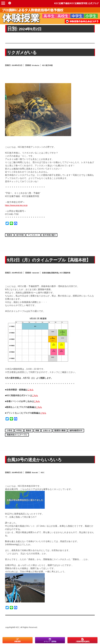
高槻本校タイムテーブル (17, 439)
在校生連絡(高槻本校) (53, 277)
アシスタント (33, 235)
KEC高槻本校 (68, 277)
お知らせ (47, 435)
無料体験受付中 (76, 435)
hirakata (37, 65)
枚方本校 (20, 235)
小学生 (10, 435)
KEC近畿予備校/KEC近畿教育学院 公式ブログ (74, 3)
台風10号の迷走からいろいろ (37, 464)
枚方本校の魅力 (49, 235)
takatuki (37, 277)
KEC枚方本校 (49, 65)
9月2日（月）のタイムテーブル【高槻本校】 (48, 262)
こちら (31, 394)
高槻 (37, 435)
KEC (44, 477)
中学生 (19, 435)
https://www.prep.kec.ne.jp (18, 205)
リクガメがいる (23, 52)
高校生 (10, 235)
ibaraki (36, 477)
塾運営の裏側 (60, 435)
